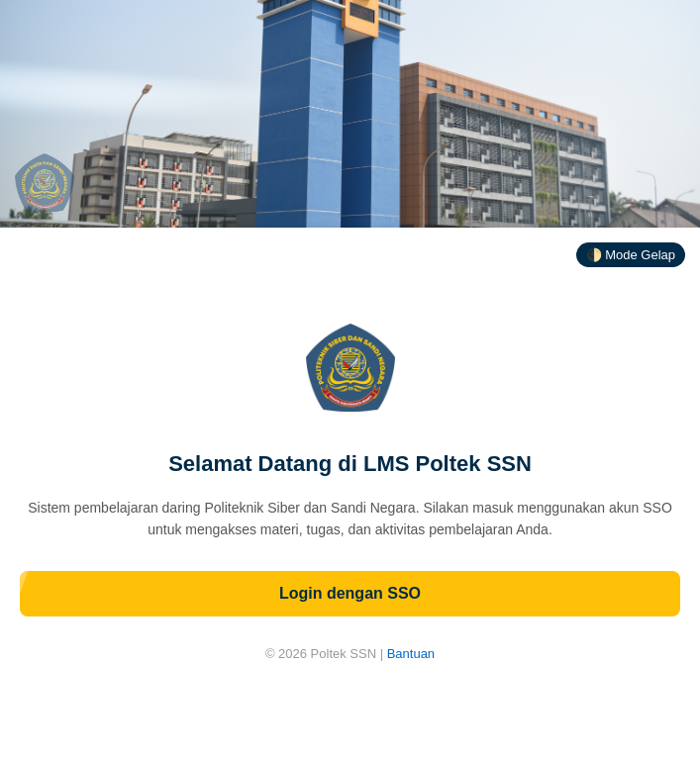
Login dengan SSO (350, 593)
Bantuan (411, 654)
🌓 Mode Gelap (631, 255)
